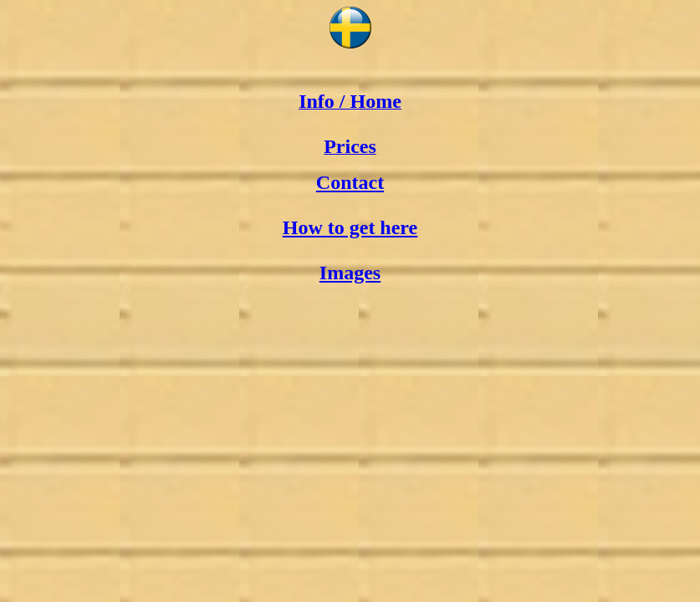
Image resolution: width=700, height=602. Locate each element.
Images (350, 273)
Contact (350, 182)
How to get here (350, 227)
